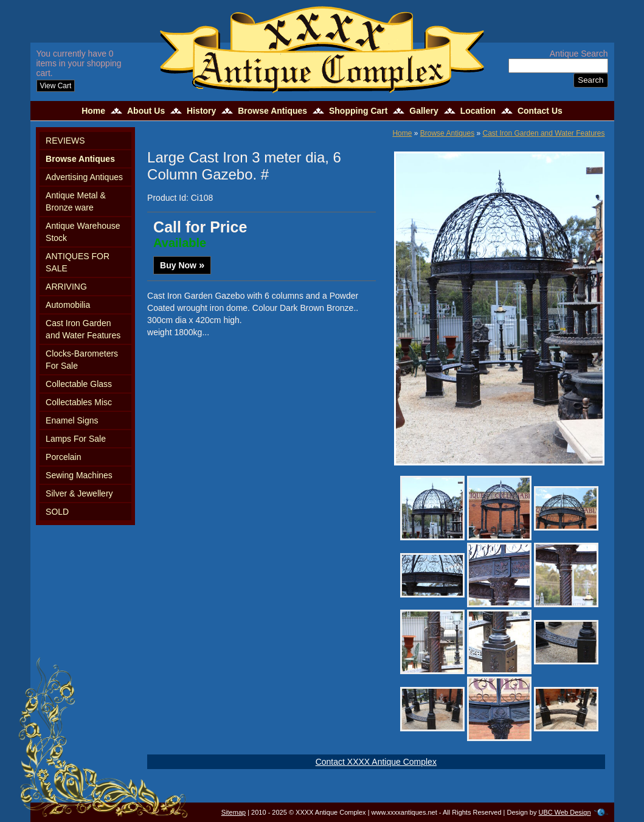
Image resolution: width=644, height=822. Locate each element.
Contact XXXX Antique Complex (376, 762)
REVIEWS (65, 141)
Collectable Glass (79, 384)
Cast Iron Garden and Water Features (83, 329)
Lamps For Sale (76, 439)
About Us (146, 111)
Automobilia (68, 305)
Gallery (424, 111)
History (201, 111)
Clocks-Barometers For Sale (82, 360)
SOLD (57, 512)
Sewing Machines (79, 475)
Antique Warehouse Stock (83, 232)
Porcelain (63, 457)
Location (478, 111)
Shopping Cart (358, 111)
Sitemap (234, 812)
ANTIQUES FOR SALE (78, 262)
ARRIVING (66, 287)
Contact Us (540, 111)
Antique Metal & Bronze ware (76, 201)
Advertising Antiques (84, 177)
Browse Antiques (272, 111)
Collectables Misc (79, 402)
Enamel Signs (72, 420)
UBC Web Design (565, 812)
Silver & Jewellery (79, 493)
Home (93, 111)
